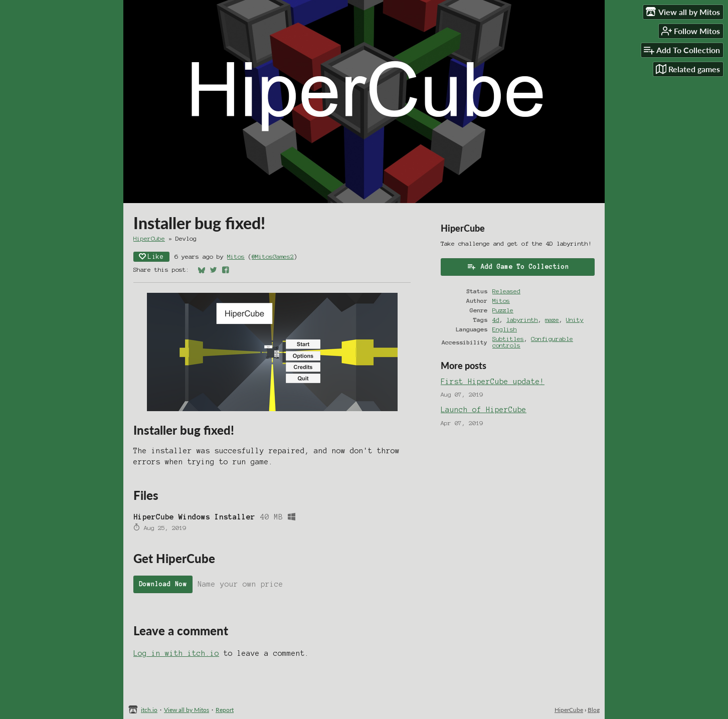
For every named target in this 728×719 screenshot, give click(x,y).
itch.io (149, 710)
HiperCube (149, 238)
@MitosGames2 (273, 256)
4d (496, 320)
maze (552, 320)
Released (506, 291)
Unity (575, 320)
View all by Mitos (187, 710)
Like (151, 256)
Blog (594, 710)
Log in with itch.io (176, 653)
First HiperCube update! (493, 382)
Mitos (236, 256)
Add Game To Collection (518, 266)
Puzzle (503, 310)
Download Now (163, 584)
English (505, 329)
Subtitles (508, 339)
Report (225, 710)
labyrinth (522, 320)
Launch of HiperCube (484, 410)
